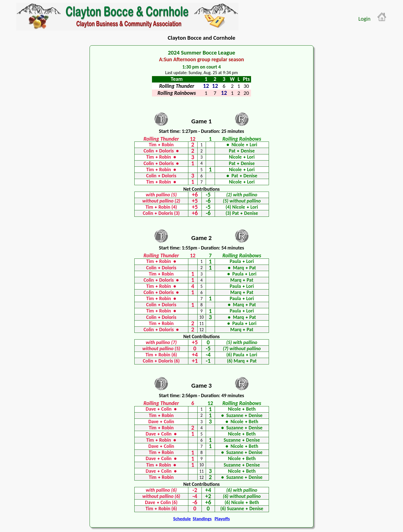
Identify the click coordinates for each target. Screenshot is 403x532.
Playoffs (222, 519)
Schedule (182, 519)
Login (364, 19)
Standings (202, 519)
